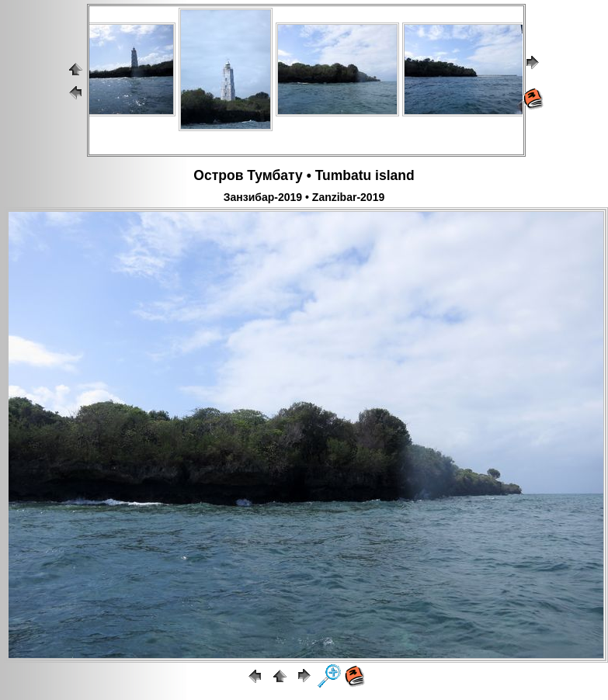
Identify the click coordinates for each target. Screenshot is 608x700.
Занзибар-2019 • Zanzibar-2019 (304, 197)
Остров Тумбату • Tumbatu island (304, 175)
